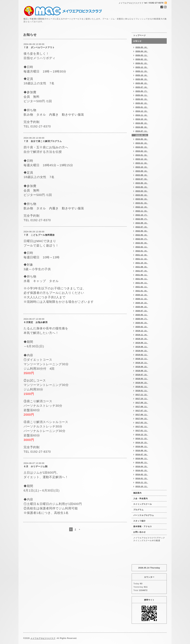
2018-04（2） (142, 383)
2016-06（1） (142, 458)
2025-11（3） (142, 71)
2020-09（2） (142, 307)
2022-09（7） (142, 219)
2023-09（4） (142, 171)
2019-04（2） (142, 351)
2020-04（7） (142, 319)
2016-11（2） (142, 438)
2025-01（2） (142, 107)
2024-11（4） (142, 115)
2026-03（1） (142, 55)
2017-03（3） (142, 423)
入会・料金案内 (141, 499)
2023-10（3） (142, 167)
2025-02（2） (142, 103)
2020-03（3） (142, 323)
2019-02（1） (142, 355)
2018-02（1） (142, 387)
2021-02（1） (142, 287)
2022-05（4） (142, 235)
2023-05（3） (142, 187)
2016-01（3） (142, 478)
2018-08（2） (142, 371)
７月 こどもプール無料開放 (39, 235)
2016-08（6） (142, 450)
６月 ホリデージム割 (36, 466)
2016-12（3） (142, 434)
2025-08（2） (142, 83)
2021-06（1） (142, 275)
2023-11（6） (142, 163)
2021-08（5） (142, 267)
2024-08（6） (142, 127)
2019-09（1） (142, 343)
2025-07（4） (142, 87)
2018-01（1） (142, 391)
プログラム (138, 510)
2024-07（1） (142, 131)
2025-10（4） (142, 75)
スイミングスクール (143, 504)
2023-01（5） (142, 203)
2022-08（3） (142, 223)
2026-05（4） (142, 47)
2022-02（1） (142, 247)
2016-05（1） (142, 462)
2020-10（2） (142, 303)
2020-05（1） (142, 315)
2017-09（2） (142, 403)
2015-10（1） (142, 486)
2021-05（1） (142, 279)
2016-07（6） (142, 454)
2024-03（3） (142, 147)
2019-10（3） (142, 339)
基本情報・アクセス (143, 526)
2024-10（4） (142, 119)
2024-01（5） (142, 155)
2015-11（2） (142, 482)
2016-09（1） (142, 446)
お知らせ (137, 41)
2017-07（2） (142, 411)
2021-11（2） (142, 259)
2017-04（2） (142, 419)
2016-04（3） (142, 466)
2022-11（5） (142, 211)
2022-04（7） (142, 239)
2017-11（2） (142, 395)
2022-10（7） (142, 215)
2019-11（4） (142, 335)
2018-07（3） (142, 375)
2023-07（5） (142, 179)
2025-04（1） (142, 95)
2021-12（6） (142, 255)
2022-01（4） (142, 251)
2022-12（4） (142, 207)
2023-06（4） (142, 183)
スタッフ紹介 (139, 521)
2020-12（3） (142, 295)
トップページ (139, 35)
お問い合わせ (139, 532)
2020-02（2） (142, 327)
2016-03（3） (142, 470)
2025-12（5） (142, 67)
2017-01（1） (142, 431)
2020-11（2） (142, 299)
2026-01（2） (142, 63)
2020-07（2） (142, 311)
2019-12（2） (142, 331)
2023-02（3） (142, 199)
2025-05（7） (142, 91)
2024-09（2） (142, 123)
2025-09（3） (142, 79)
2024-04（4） (142, 143)
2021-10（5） (142, 263)
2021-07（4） (142, 271)
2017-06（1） (142, 415)
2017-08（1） (142, 407)
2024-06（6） (142, 135)
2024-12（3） (142, 111)
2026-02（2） (142, 59)
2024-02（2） (142, 151)
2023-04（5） (142, 191)
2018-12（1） (142, 359)
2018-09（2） (142, 367)
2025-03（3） (142, 99)
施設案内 (137, 493)
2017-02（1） (142, 427)
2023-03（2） (142, 195)
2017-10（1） (142, 399)
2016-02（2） (142, 474)
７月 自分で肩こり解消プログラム (43, 141)
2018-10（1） (142, 363)
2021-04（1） (142, 283)
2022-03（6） (142, 243)
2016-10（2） (142, 442)
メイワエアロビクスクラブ (43, 638)
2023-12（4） (142, 159)
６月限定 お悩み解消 (36, 322)
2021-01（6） (142, 291)
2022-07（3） (142, 227)
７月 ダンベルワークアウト (39, 47)
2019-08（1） (142, 347)
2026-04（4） (142, 51)
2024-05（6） (142, 139)
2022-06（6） (142, 231)
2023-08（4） (142, 175)
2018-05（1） (142, 379)
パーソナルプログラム (144, 515)
